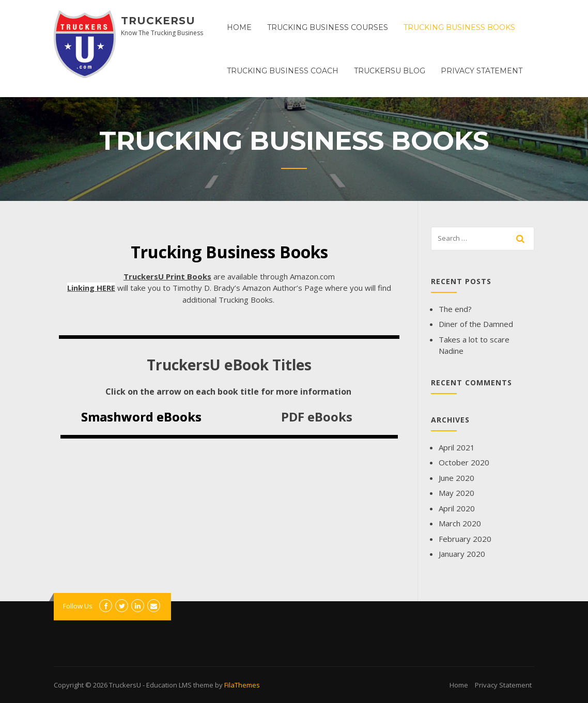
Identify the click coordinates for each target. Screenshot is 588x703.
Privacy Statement (482, 71)
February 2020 (465, 539)
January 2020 (462, 554)
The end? (455, 309)
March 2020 (460, 523)
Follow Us (78, 606)
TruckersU (158, 21)
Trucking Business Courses (328, 27)
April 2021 (457, 447)
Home (239, 27)
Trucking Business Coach (283, 71)
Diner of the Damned (476, 324)
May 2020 (457, 493)
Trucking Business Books (459, 27)
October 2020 (464, 462)
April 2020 (457, 508)
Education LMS (169, 685)
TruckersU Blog (390, 71)
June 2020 (457, 478)
